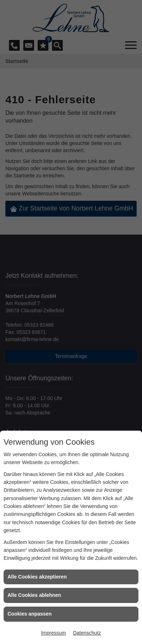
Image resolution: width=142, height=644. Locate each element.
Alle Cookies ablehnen (34, 595)
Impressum (53, 633)
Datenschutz (87, 633)
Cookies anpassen (30, 614)
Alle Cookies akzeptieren (37, 577)
